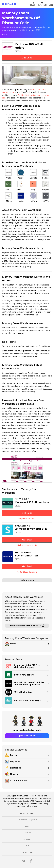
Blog (27, 826)
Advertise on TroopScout (27, 820)
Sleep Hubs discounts (27, 518)
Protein (30, 755)
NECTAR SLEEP (24, 553)
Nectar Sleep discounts (27, 572)
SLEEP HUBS (22, 499)
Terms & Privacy (27, 852)
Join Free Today (27, 736)
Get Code (27, 58)
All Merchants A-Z (27, 813)
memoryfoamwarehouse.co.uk (27, 626)
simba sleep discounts (27, 545)
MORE (51, 4)
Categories (42, 4)
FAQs (27, 846)
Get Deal (27, 540)
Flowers (30, 774)
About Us (27, 833)
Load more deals (27, 580)
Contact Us (27, 839)
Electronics (30, 768)
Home (30, 644)
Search (33, 4)
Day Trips (30, 762)
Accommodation (30, 781)
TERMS (18, 51)
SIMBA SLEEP (23, 526)
